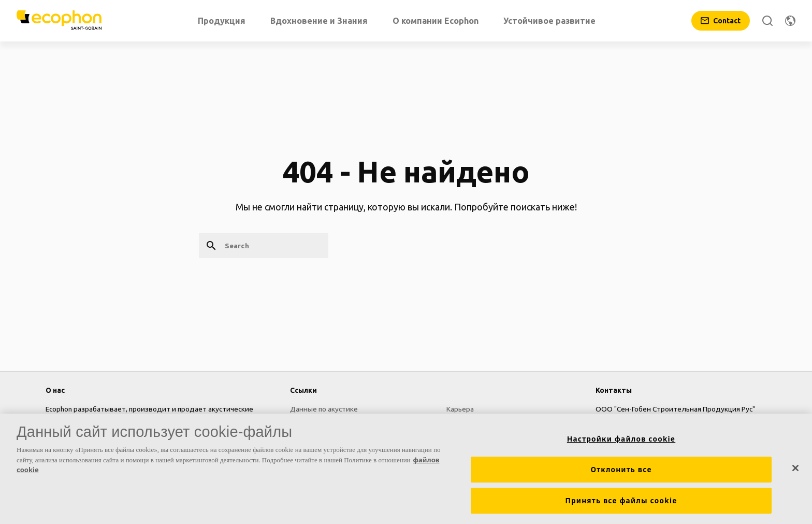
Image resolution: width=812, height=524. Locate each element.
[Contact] (721, 21)
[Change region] (790, 21)
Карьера (460, 409)
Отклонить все (621, 470)
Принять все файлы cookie (621, 501)
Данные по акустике (324, 409)
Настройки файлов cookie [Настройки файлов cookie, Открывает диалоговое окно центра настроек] (621, 440)
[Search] (767, 21)
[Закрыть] (795, 469)
